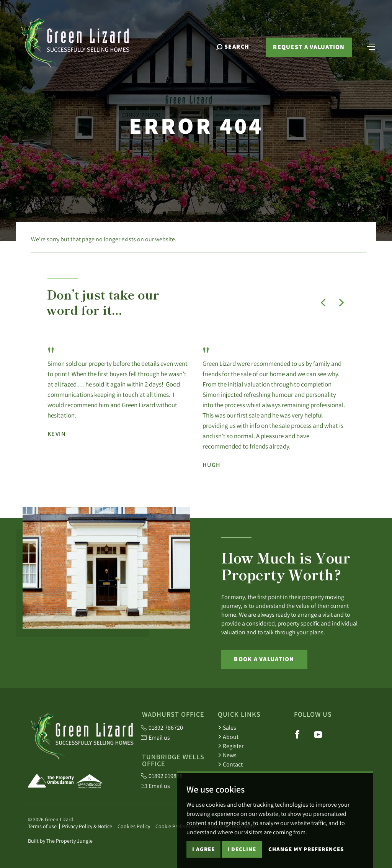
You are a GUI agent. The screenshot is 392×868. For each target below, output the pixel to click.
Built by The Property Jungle (60, 841)
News (227, 755)
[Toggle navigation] (371, 46)
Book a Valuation (264, 659)
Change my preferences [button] (306, 855)
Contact (230, 764)
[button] (323, 303)
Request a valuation (309, 47)
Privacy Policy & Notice (87, 826)
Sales (227, 727)
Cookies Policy (134, 826)
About (228, 737)
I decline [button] (242, 855)
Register (231, 746)
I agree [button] (203, 855)
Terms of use (42, 826)
